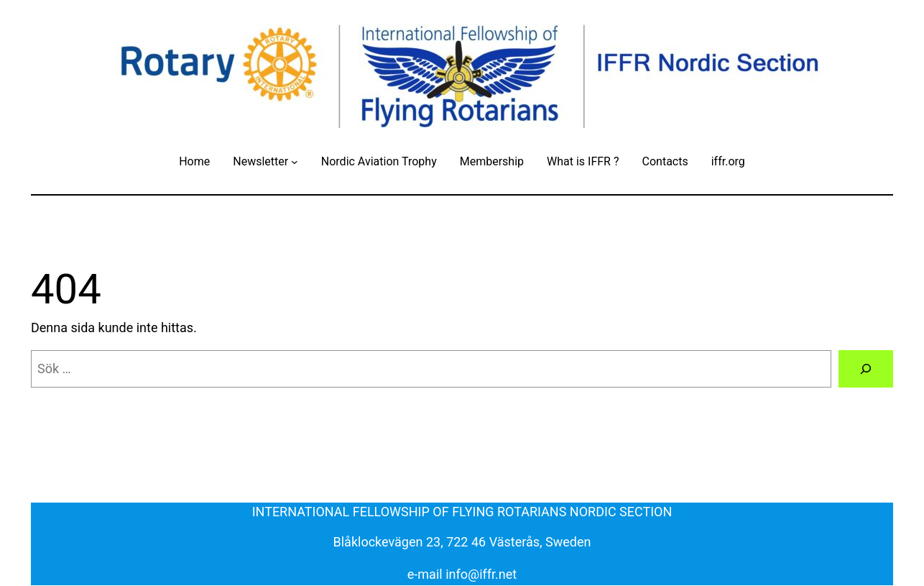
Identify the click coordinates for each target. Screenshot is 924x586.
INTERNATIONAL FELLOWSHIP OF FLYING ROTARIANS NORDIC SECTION (462, 512)
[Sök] (866, 369)
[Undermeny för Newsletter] (295, 162)
